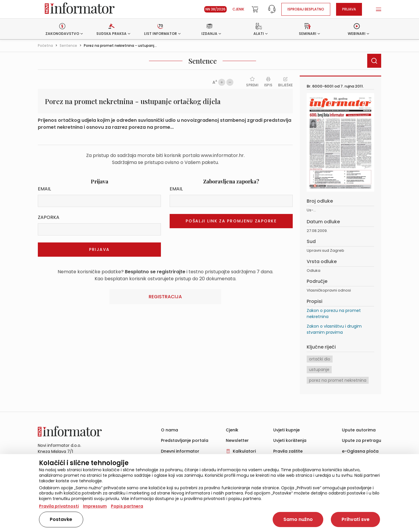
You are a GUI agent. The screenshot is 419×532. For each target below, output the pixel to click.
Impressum (95, 506)
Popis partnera (127, 506)
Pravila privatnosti (59, 506)
